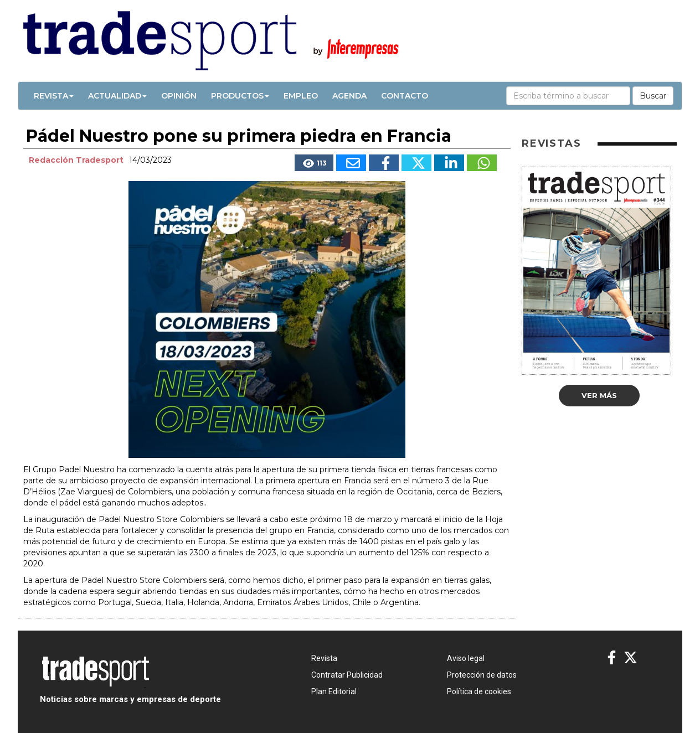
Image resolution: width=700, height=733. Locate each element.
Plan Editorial (334, 691)
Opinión (179, 96)
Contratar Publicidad (347, 675)
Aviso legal (466, 658)
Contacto (405, 96)
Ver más (599, 395)
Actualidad (117, 96)
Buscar (653, 96)
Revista (54, 96)
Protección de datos (482, 675)
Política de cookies (479, 691)
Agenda (349, 96)
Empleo (301, 96)
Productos (240, 96)
